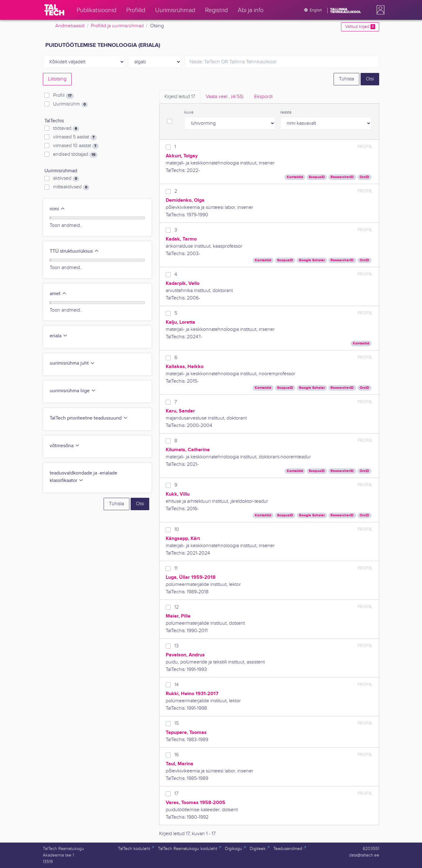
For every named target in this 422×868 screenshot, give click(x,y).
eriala (59, 336)
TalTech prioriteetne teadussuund (89, 418)
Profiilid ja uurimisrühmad (117, 26)
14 (177, 685)
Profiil (63, 96)
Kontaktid (295, 177)
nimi (57, 209)
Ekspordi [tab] (263, 97)
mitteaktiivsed (71, 187)
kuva (189, 112)
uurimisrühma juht (72, 363)
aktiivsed (66, 178)
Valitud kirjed (360, 27)
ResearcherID (342, 177)
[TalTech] (54, 10)
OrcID (364, 177)
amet (58, 294)
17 (176, 794)
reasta (286, 112)
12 (177, 607)
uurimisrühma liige (73, 391)
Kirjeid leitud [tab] (180, 97)
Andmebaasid (70, 26)
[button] (379, 10)
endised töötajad (75, 155)
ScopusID (317, 177)
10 (177, 530)
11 (176, 568)
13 (177, 646)
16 (177, 755)
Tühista (346, 79)
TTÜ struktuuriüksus (74, 251)
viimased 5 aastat (75, 137)
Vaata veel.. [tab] (225, 97)
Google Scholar (312, 260)
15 (177, 724)
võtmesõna (65, 446)
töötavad (66, 128)
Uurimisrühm (70, 104)
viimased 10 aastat (76, 146)
